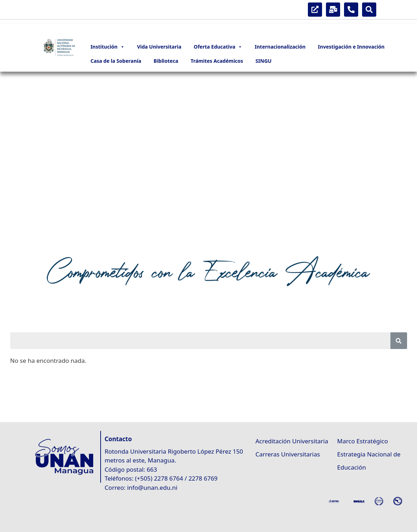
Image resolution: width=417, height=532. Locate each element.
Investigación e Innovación (351, 47)
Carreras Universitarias (288, 454)
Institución (107, 47)
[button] (11, 160)
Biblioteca (166, 61)
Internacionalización (280, 47)
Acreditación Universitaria (292, 441)
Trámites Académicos (217, 61)
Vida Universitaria (159, 47)
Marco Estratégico (363, 441)
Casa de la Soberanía (116, 61)
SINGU (263, 61)
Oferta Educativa (218, 47)
